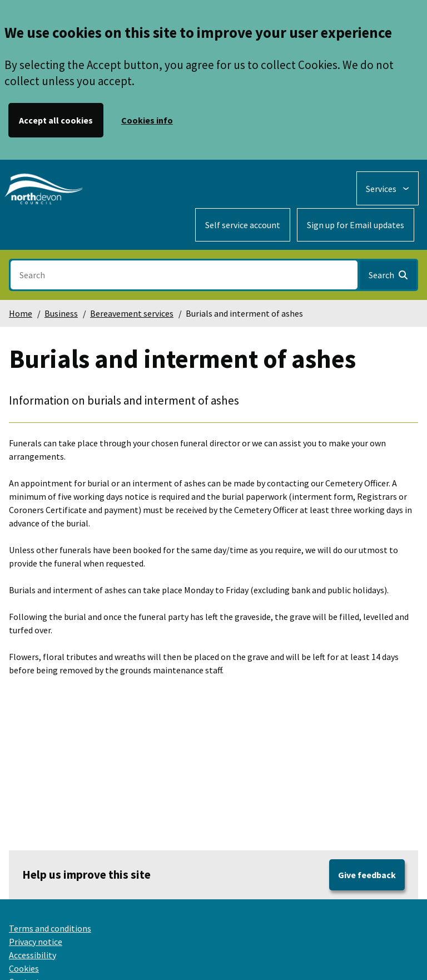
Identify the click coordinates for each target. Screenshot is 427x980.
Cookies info (147, 120)
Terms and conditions (50, 928)
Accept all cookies (56, 120)
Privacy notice (36, 942)
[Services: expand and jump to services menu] (388, 188)
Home (21, 313)
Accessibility (33, 955)
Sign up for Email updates (356, 225)
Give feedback (367, 875)
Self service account (243, 225)
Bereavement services (132, 313)
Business (61, 313)
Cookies (24, 968)
